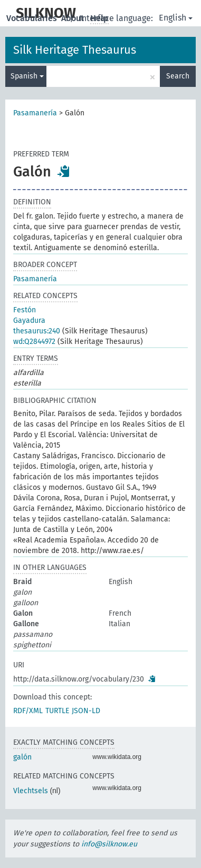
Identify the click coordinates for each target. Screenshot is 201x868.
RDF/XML (28, 711)
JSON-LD (86, 711)
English (176, 18)
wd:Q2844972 (34, 342)
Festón (25, 310)
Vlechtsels (31, 791)
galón (22, 757)
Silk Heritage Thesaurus (75, 50)
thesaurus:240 (37, 331)
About (74, 18)
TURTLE (57, 711)
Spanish (27, 76)
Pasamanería (35, 113)
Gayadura (29, 320)
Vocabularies (33, 18)
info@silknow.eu (109, 844)
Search (178, 76)
